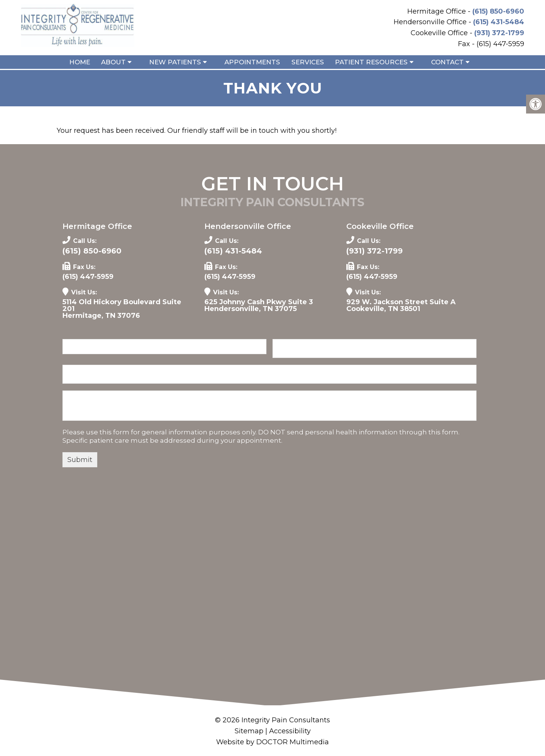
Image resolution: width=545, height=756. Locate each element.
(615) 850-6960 (498, 11)
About (113, 62)
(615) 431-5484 (499, 22)
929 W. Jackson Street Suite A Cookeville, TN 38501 (401, 305)
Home (80, 62)
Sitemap (249, 731)
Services (308, 62)
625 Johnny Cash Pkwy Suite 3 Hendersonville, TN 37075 (259, 305)
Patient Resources (371, 62)
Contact (447, 62)
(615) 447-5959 (88, 277)
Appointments (252, 62)
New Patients (175, 62)
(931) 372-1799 (499, 33)
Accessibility (290, 731)
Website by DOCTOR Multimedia (272, 742)
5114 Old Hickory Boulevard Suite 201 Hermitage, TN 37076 (122, 309)
